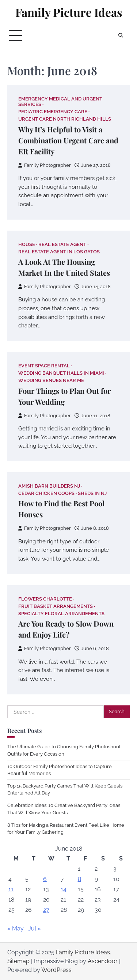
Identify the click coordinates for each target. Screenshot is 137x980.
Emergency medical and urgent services (60, 102)
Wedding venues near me (51, 380)
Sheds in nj (92, 493)
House (27, 244)
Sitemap (18, 961)
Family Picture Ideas (69, 12)
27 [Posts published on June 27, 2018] (46, 910)
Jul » (35, 928)
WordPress (56, 970)
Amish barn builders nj (49, 486)
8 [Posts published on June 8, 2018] (79, 879)
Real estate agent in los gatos (59, 252)
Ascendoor (103, 961)
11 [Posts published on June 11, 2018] (11, 889)
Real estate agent (62, 244)
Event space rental (44, 366)
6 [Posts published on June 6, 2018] (45, 879)
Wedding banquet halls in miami (61, 373)
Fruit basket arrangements (56, 606)
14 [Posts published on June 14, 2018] (64, 889)
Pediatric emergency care (53, 112)
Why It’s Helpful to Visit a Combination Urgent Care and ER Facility (68, 140)
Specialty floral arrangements (61, 614)
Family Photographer (45, 165)
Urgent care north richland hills (65, 119)
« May (16, 928)
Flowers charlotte (45, 599)
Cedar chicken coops (46, 493)
